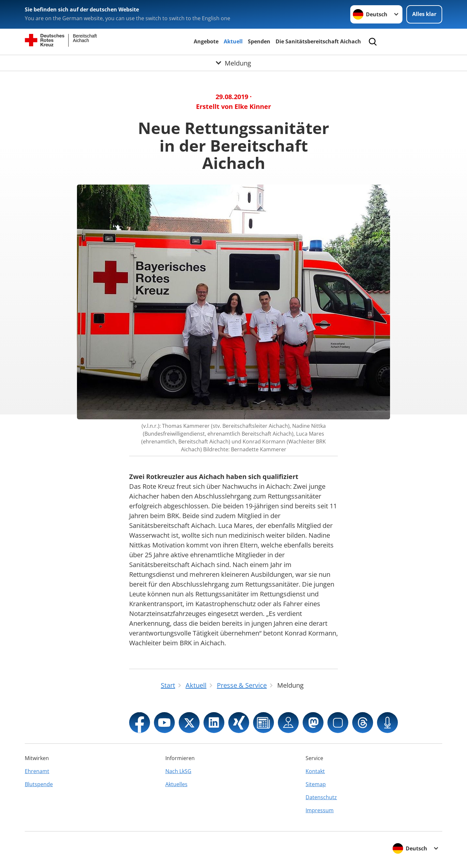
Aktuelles (176, 784)
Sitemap (316, 784)
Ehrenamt (37, 771)
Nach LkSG (178, 771)
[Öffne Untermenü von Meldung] (233, 63)
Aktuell (233, 41)
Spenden (259, 41)
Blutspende (39, 784)
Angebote (206, 41)
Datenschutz (321, 797)
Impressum (320, 810)
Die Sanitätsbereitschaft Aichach (318, 41)
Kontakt (315, 771)
